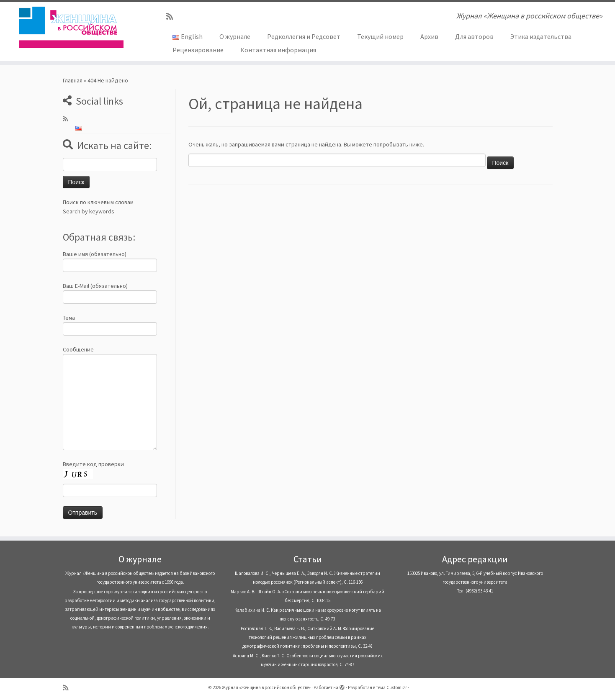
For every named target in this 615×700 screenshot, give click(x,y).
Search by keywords (89, 211)
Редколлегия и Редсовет (304, 36)
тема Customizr (391, 687)
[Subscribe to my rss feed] (172, 17)
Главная (73, 80)
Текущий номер (380, 36)
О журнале (235, 36)
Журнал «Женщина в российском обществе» (266, 687)
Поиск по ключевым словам (98, 202)
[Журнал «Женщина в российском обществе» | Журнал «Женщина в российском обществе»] (71, 27)
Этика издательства (541, 36)
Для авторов (474, 36)
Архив (429, 36)
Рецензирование (198, 50)
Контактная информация (278, 50)
